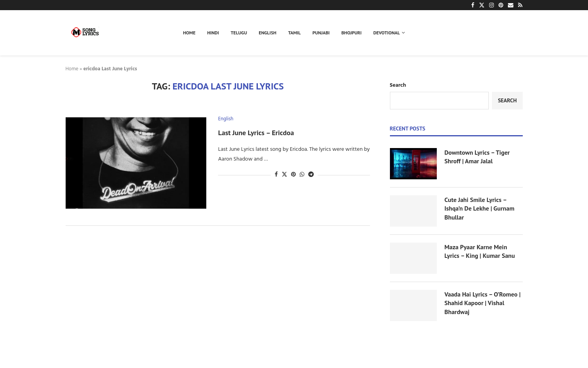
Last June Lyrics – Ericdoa (256, 133)
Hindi (213, 33)
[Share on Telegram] (311, 175)
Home (189, 33)
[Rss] (520, 5)
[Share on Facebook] (276, 175)
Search (398, 85)
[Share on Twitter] (284, 175)
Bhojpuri (352, 33)
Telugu (239, 33)
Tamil (294, 33)
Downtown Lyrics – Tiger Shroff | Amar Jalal (477, 157)
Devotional (387, 33)
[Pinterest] (501, 5)
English (267, 33)
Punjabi (321, 33)
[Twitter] (482, 5)
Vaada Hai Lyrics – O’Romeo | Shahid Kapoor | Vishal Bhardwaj (483, 303)
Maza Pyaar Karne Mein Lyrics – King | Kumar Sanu (480, 251)
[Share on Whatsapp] (302, 175)
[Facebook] (473, 5)
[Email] (511, 5)
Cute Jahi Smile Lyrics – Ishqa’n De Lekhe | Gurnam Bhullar (480, 208)
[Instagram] (491, 5)
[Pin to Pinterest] (293, 175)
